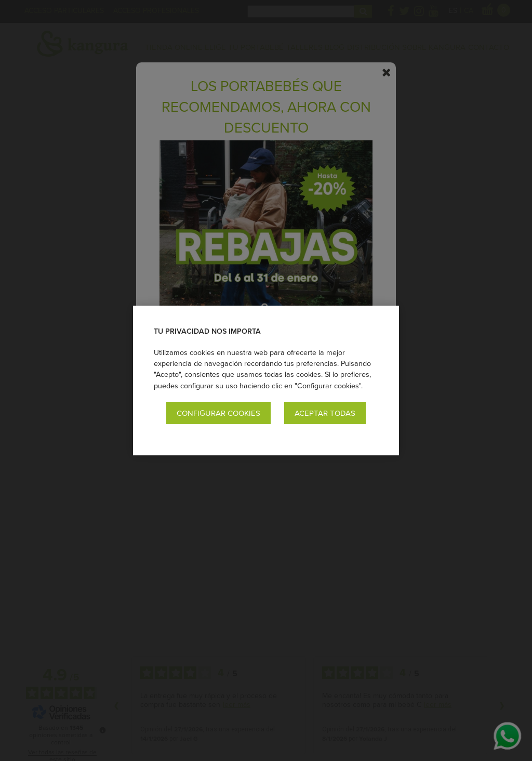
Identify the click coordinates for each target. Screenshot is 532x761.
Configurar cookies (218, 413)
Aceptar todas (325, 413)
